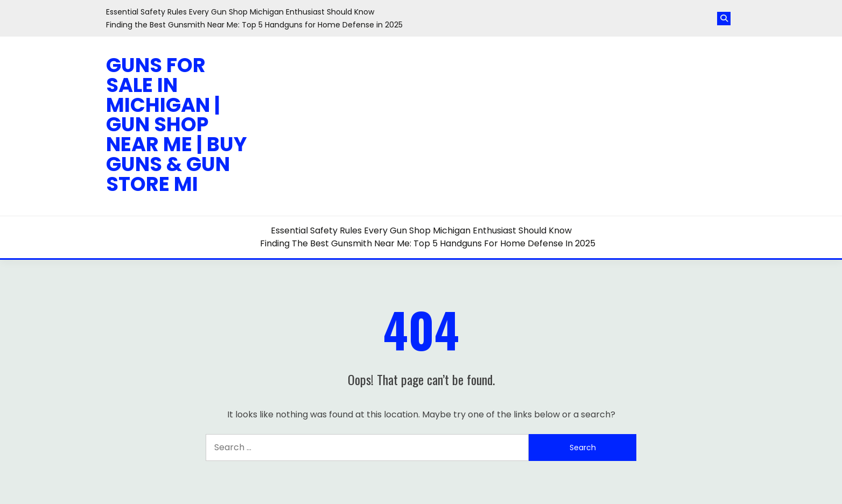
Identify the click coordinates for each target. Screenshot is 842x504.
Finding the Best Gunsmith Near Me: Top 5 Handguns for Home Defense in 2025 (254, 25)
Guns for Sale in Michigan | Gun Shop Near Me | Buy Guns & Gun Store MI (177, 125)
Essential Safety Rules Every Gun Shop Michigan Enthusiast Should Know (240, 12)
